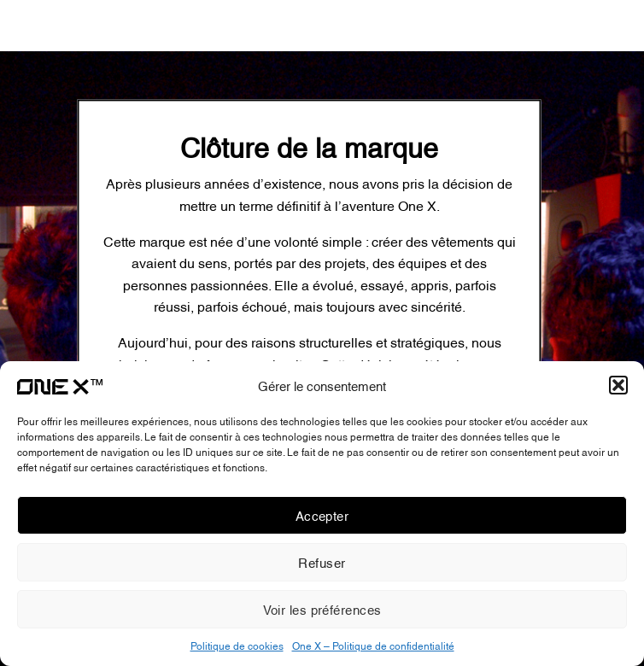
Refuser (322, 562)
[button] (618, 385)
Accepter (322, 515)
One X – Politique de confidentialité (373, 645)
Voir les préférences (322, 609)
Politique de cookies (237, 645)
